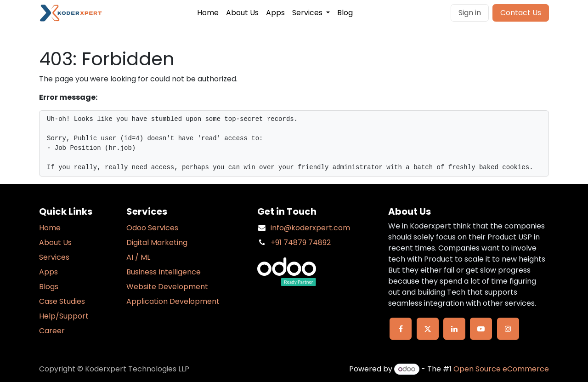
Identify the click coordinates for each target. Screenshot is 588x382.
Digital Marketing (157, 242)
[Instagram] (508, 329)
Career (52, 331)
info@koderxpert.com (310, 228)
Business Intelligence (164, 272)
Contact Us (521, 13)
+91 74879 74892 (301, 242)
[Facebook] (401, 329)
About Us (55, 242)
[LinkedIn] (454, 329)
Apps (48, 272)
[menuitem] (208, 13)
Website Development (167, 287)
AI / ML (138, 257)
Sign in (470, 13)
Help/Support (64, 316)
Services (54, 257)
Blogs (49, 287)
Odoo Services (152, 228)
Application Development (173, 301)
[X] (428, 329)
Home (50, 228)
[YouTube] (481, 329)
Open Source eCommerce (501, 369)
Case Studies (62, 301)
